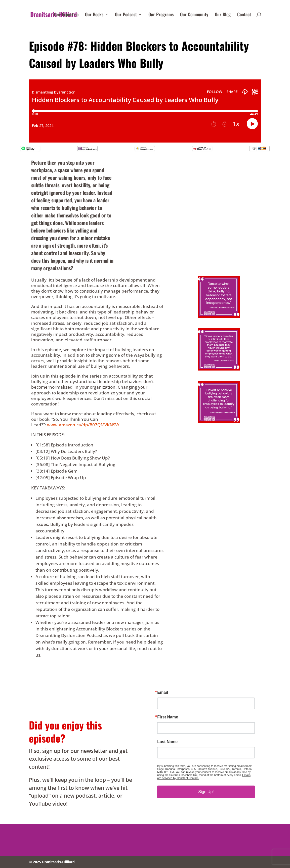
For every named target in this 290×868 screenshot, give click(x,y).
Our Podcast (126, 15)
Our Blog (223, 15)
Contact (244, 15)
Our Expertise (66, 15)
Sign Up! (206, 792)
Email (163, 693)
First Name (168, 717)
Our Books (94, 15)
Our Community (194, 15)
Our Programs (161, 15)
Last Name (167, 742)
